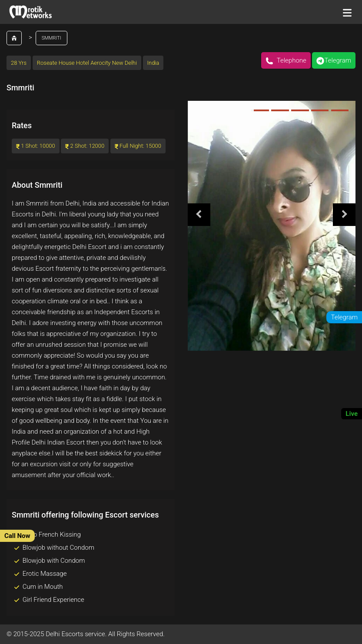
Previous (199, 215)
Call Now (17, 536)
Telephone (286, 61)
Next (344, 215)
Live (352, 414)
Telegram (334, 61)
